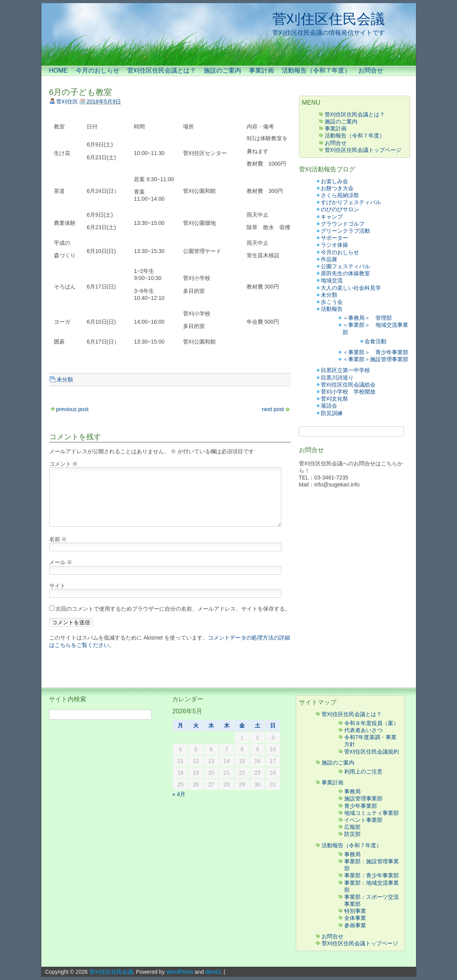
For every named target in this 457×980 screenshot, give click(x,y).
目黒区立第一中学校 (345, 370)
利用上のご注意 (363, 772)
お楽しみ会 (334, 181)
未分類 (65, 380)
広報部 (352, 827)
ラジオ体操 (334, 245)
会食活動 (375, 341)
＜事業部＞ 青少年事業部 (375, 352)
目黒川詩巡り (337, 378)
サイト (57, 586)
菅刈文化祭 (334, 399)
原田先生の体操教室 (345, 273)
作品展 (329, 259)
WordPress (180, 972)
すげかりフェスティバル (351, 202)
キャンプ (334, 217)
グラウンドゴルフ (343, 224)
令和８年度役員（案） (372, 723)
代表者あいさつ (363, 730)
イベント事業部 (363, 820)
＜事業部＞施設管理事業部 (375, 359)
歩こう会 (332, 302)
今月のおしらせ (98, 70)
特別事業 (355, 911)
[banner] (229, 34)
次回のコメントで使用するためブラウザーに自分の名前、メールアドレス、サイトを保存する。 (173, 609)
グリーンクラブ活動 (345, 231)
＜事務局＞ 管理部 (367, 318)
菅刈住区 (67, 102)
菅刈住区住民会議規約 (372, 752)
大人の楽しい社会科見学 (351, 288)
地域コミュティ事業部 (372, 813)
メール (61, 562)
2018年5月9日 (104, 102)
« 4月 (179, 794)
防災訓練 (332, 413)
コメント (64, 464)
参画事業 (355, 925)
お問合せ (371, 70)
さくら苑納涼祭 (340, 195)
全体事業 (355, 918)
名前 (58, 539)
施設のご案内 (222, 70)
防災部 (352, 834)
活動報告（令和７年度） (316, 70)
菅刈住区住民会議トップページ (363, 150)
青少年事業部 (361, 806)
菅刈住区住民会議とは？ (162, 70)
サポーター (334, 238)
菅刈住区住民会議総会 (348, 385)
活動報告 (332, 309)
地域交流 (332, 280)
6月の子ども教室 (81, 92)
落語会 (329, 406)
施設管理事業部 (363, 798)
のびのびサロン (340, 209)
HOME (59, 70)
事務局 (352, 791)
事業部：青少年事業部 (372, 875)
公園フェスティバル (345, 266)
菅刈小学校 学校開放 (348, 392)
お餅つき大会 (337, 188)
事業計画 (261, 70)
